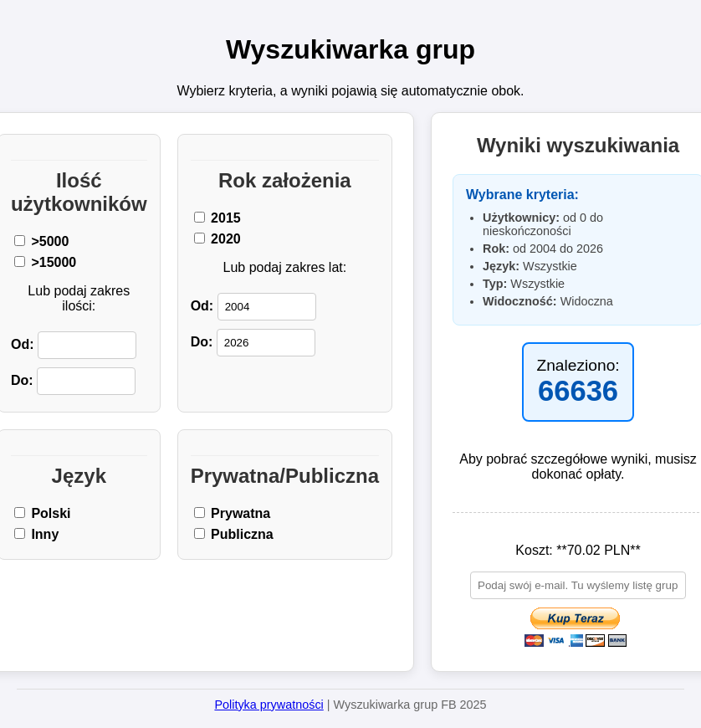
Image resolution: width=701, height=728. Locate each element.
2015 (217, 218)
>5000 (41, 241)
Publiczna (234, 534)
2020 (217, 239)
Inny (36, 534)
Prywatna (233, 513)
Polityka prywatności (269, 705)
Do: (73, 381)
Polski (43, 513)
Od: (74, 345)
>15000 (45, 262)
